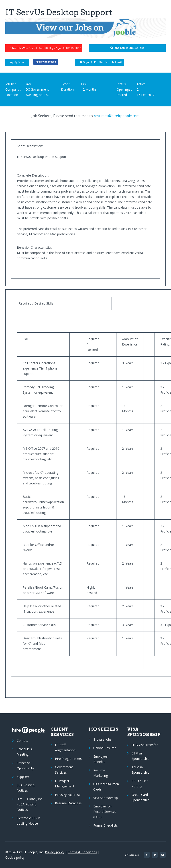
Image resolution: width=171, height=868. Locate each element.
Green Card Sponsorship (140, 797)
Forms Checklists (106, 825)
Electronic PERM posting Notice (28, 821)
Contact (22, 741)
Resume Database (68, 803)
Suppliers (23, 777)
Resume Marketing (101, 773)
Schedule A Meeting (25, 752)
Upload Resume (105, 748)
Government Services (64, 770)
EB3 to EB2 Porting (140, 784)
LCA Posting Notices (25, 788)
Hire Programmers (68, 759)
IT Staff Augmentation (65, 747)
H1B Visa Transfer (145, 745)
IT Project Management (65, 784)
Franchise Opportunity (25, 765)
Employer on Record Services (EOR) (105, 812)
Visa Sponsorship (106, 798)
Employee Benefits (100, 759)
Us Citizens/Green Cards (106, 787)
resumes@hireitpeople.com (117, 116)
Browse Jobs (102, 739)
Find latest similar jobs (127, 48)
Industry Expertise (68, 795)
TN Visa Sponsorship (140, 770)
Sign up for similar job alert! (101, 62)
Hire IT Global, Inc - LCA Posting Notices (30, 804)
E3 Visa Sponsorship (140, 756)
